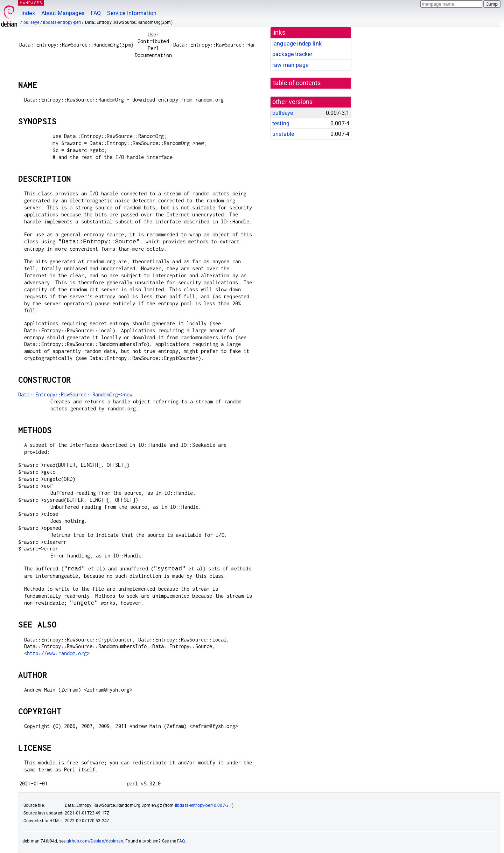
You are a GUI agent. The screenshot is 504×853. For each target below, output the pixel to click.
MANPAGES (31, 3)
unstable (283, 134)
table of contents (297, 83)
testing (281, 123)
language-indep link (297, 44)
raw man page (290, 65)
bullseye (31, 22)
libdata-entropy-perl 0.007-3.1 (204, 805)
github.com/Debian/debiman (95, 841)
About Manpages (63, 13)
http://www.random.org (57, 653)
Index (28, 13)
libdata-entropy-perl (62, 22)
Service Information (132, 13)
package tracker (292, 54)
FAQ (96, 13)
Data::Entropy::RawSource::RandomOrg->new (75, 394)
